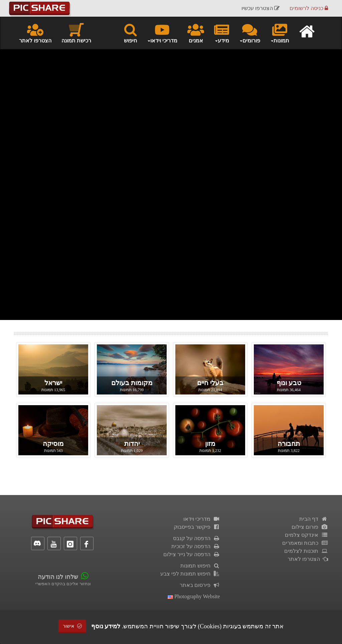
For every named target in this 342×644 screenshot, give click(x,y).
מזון (210, 444)
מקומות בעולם (132, 383)
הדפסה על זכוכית (196, 546)
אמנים (196, 33)
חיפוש (130, 33)
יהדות (132, 444)
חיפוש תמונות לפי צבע (190, 574)
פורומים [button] (250, 33)
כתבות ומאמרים (305, 543)
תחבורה (289, 444)
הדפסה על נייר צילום (192, 554)
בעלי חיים (210, 383)
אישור (72, 626)
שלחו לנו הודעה (58, 577)
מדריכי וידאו (202, 519)
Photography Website (194, 596)
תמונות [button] (280, 33)
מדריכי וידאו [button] (162, 33)
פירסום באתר (200, 585)
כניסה (309, 8)
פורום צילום (310, 527)
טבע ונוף (289, 383)
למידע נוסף (106, 626)
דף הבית (314, 519)
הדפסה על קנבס (197, 538)
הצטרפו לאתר (35, 33)
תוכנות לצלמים (306, 551)
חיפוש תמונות (200, 566)
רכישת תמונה (76, 33)
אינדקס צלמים (306, 535)
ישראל (53, 383)
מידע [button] (222, 33)
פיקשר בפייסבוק (197, 527)
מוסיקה (53, 444)
